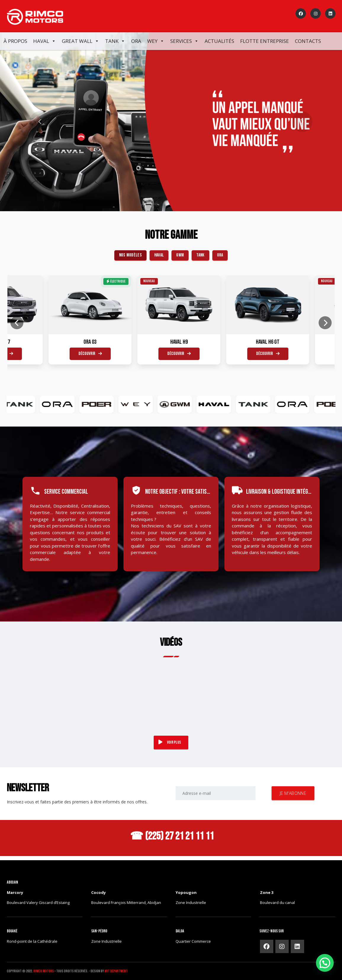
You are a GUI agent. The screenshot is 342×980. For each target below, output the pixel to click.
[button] (325, 963)
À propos (15, 41)
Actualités (219, 41)
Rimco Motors (44, 971)
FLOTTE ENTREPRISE (265, 41)
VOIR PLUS (170, 742)
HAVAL (159, 255)
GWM (180, 255)
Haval (45, 41)
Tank (115, 41)
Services (184, 41)
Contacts (308, 41)
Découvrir (73, 354)
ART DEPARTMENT (116, 971)
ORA (136, 41)
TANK (200, 255)
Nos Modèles (130, 255)
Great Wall (81, 41)
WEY (156, 41)
